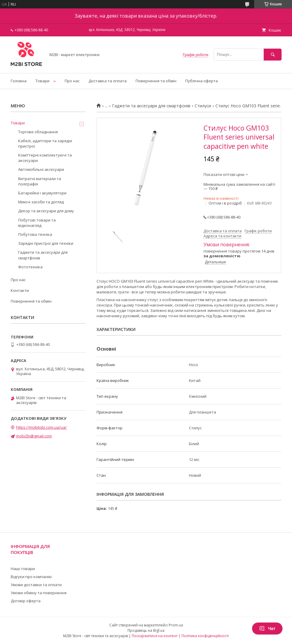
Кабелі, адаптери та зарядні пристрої (45, 143)
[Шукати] (273, 54)
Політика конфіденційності (205, 636)
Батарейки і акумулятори (42, 193)
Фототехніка (30, 267)
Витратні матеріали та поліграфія (40, 181)
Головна (19, 81)
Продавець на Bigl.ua (146, 630)
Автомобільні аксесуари (41, 169)
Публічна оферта (202, 81)
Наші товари (23, 569)
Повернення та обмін (156, 81)
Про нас (72, 81)
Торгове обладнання (38, 132)
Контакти (20, 290)
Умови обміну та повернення (39, 593)
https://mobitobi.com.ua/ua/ (41, 427)
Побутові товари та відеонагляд (37, 223)
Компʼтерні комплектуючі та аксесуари (45, 158)
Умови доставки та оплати (36, 585)
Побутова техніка (35, 234)
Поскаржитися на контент (155, 636)
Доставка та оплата (108, 81)
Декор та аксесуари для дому (46, 211)
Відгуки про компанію (31, 577)
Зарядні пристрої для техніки (46, 243)
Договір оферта (26, 601)
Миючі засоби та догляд (41, 202)
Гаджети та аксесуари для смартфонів (151, 106)
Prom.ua (176, 625)
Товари (42, 81)
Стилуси (203, 106)
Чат (267, 628)
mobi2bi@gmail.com (34, 436)
